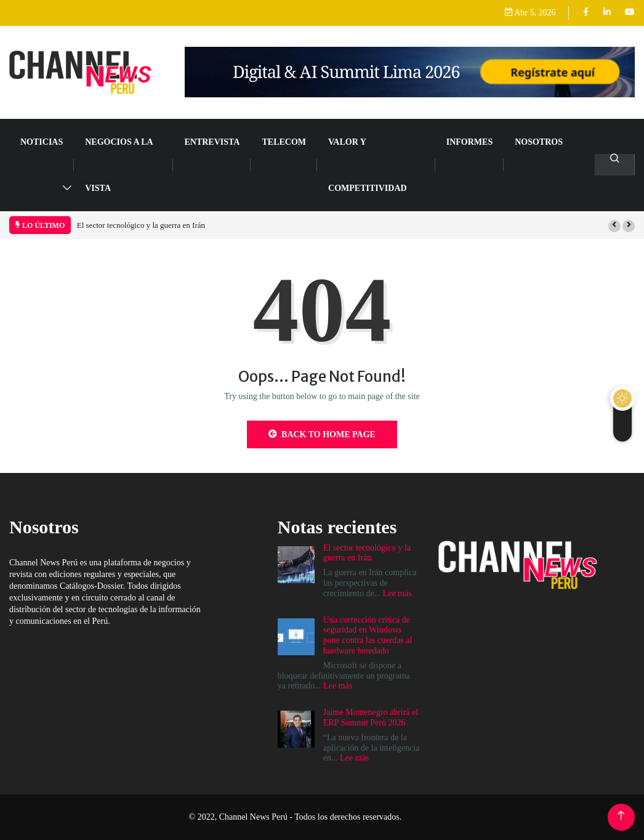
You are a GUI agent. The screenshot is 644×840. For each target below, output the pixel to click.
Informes (469, 142)
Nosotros (539, 142)
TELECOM (284, 142)
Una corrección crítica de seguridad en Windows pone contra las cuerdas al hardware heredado (368, 635)
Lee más (397, 593)
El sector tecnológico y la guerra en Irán (141, 225)
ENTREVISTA (212, 142)
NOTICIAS (42, 142)
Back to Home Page (322, 434)
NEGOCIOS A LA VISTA (119, 165)
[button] (614, 226)
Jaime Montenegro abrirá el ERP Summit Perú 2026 (371, 717)
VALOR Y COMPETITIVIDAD (368, 165)
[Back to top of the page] (621, 816)
